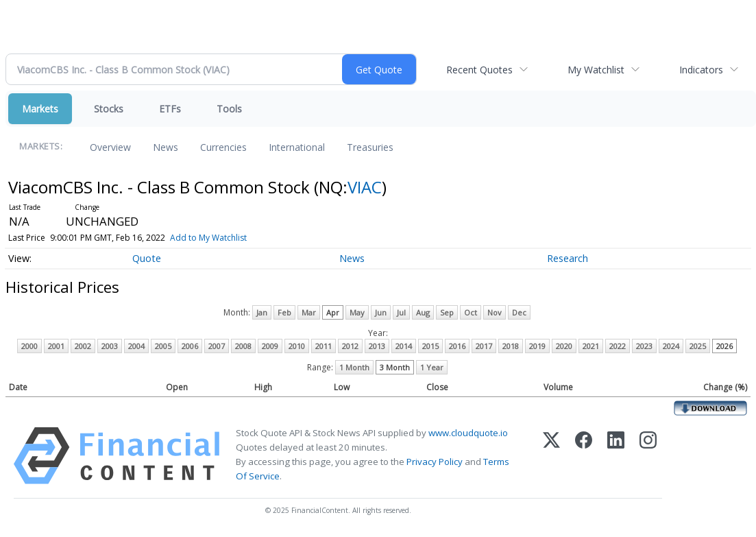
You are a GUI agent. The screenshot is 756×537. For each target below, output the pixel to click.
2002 (83, 346)
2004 (136, 346)
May (357, 312)
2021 (591, 346)
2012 (350, 346)
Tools (229, 109)
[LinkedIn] (616, 456)
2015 (430, 346)
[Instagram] (648, 456)
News (166, 147)
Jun (381, 312)
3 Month (395, 367)
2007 (217, 346)
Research (568, 258)
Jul (401, 312)
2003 (110, 346)
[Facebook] (584, 456)
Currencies (223, 147)
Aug (423, 312)
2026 (724, 346)
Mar (309, 312)
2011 (324, 346)
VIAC (365, 187)
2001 (56, 346)
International (297, 147)
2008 (243, 346)
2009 (270, 346)
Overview (110, 147)
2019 (537, 346)
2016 (457, 346)
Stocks (109, 109)
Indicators (701, 70)
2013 (377, 346)
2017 (484, 346)
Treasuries (370, 147)
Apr (333, 312)
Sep (447, 312)
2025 (698, 346)
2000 (29, 346)
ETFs (170, 109)
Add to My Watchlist (208, 238)
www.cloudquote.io (468, 433)
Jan (262, 312)
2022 (618, 346)
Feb (284, 312)
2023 (644, 346)
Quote (147, 258)
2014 (404, 346)
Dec (519, 312)
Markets (40, 109)
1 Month (354, 367)
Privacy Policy (435, 462)
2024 (671, 346)
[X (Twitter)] (551, 456)
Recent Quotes (479, 70)
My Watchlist (596, 70)
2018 (511, 346)
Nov (495, 312)
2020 (564, 346)
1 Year (432, 367)
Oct (471, 312)
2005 (163, 346)
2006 (190, 346)
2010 (297, 346)
